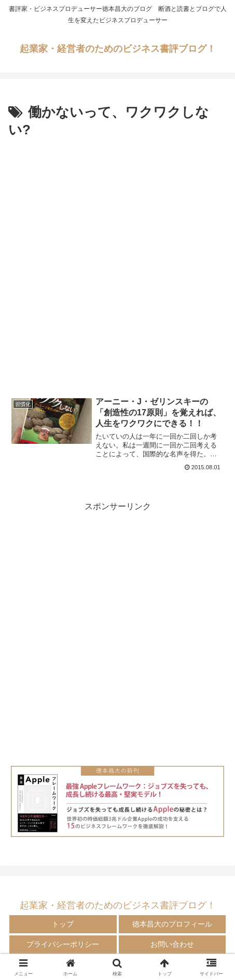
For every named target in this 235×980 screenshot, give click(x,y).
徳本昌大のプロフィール (172, 924)
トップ (63, 924)
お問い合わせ (172, 944)
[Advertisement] (117, 265)
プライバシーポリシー (63, 944)
